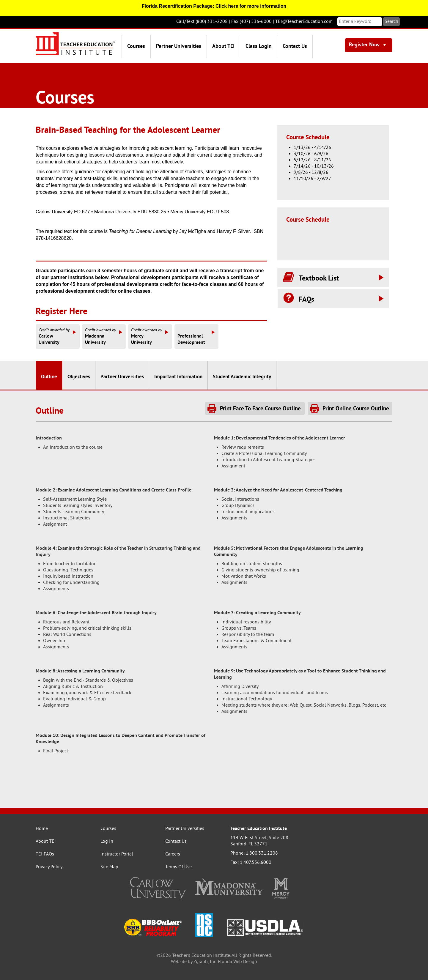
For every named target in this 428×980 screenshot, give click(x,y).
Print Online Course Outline (356, 409)
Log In (107, 842)
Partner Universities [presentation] (122, 377)
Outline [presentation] (49, 377)
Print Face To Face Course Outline (260, 409)
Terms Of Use (178, 867)
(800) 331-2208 (212, 22)
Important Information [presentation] (178, 377)
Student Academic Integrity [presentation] (242, 377)
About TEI (223, 47)
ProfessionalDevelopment (196, 336)
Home (42, 829)
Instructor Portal (117, 854)
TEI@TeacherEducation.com (304, 22)
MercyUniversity (150, 336)
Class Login (259, 47)
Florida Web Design (237, 962)
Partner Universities (179, 47)
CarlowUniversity (58, 336)
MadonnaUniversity (104, 336)
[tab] (49, 375)
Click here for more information (251, 6)
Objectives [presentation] (79, 377)
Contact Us (295, 47)
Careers (173, 854)
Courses (136, 47)
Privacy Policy (49, 867)
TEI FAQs (45, 854)
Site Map (109, 867)
